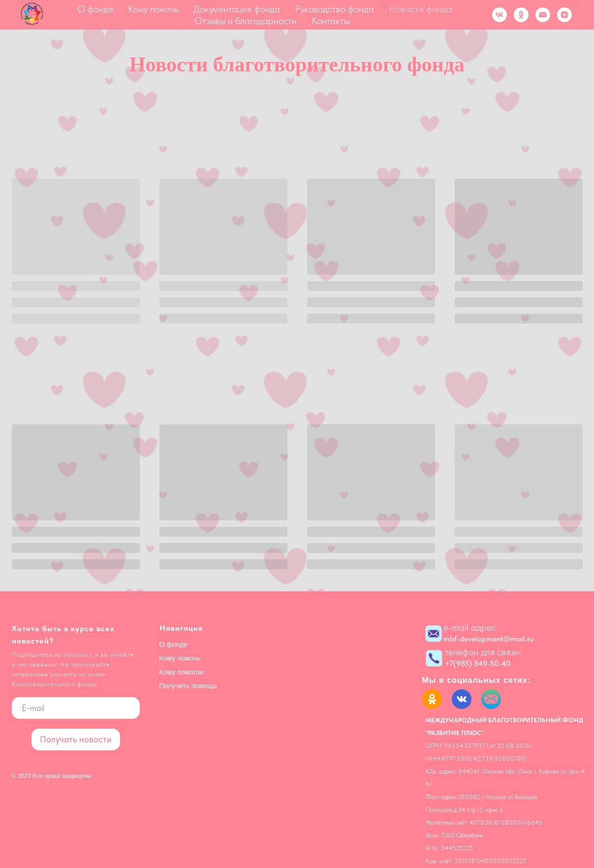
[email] (76, 708)
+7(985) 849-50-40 (478, 663)
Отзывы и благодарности (246, 21)
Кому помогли (182, 672)
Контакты (330, 21)
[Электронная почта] (543, 15)
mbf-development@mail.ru (488, 639)
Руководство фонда (334, 9)
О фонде (95, 9)
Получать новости (76, 739)
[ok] (521, 15)
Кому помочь (153, 9)
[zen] (564, 15)
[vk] (500, 15)
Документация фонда (237, 9)
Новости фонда (421, 9)
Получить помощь (188, 686)
